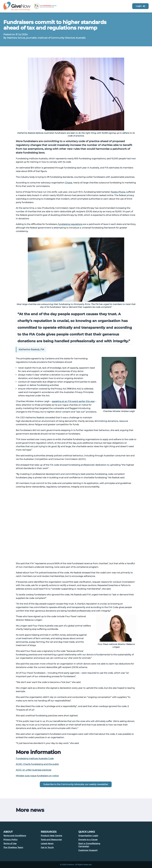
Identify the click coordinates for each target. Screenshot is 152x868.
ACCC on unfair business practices (34, 770)
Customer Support (88, 850)
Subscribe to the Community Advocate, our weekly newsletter (76, 784)
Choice (69, 183)
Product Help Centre (51, 836)
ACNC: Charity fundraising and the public (37, 764)
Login (140, 6)
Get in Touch (47, 847)
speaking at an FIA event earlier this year (73, 401)
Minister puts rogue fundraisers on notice (37, 776)
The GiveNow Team (13, 847)
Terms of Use (10, 843)
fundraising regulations (70, 224)
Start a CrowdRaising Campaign (89, 845)
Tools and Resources (51, 840)
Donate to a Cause (88, 840)
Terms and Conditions (15, 836)
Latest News (47, 843)
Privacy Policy (10, 840)
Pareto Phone (118, 192)
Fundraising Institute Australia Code (35, 758)
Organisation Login (88, 836)
